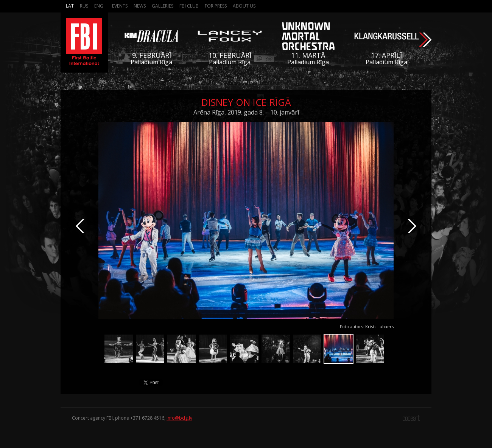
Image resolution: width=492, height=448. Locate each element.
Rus (84, 6)
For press (216, 6)
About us (244, 6)
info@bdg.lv (179, 418)
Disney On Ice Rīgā (246, 102)
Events (120, 6)
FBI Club (189, 6)
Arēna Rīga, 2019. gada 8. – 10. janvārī (246, 112)
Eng (99, 6)
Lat (70, 6)
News (140, 6)
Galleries (163, 6)
